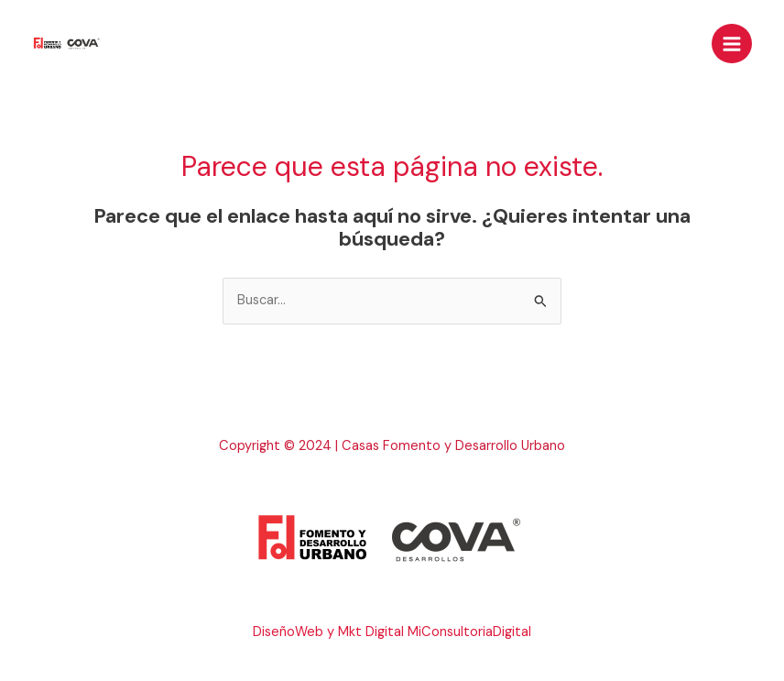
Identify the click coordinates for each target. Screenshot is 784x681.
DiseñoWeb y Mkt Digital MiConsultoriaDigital (392, 632)
